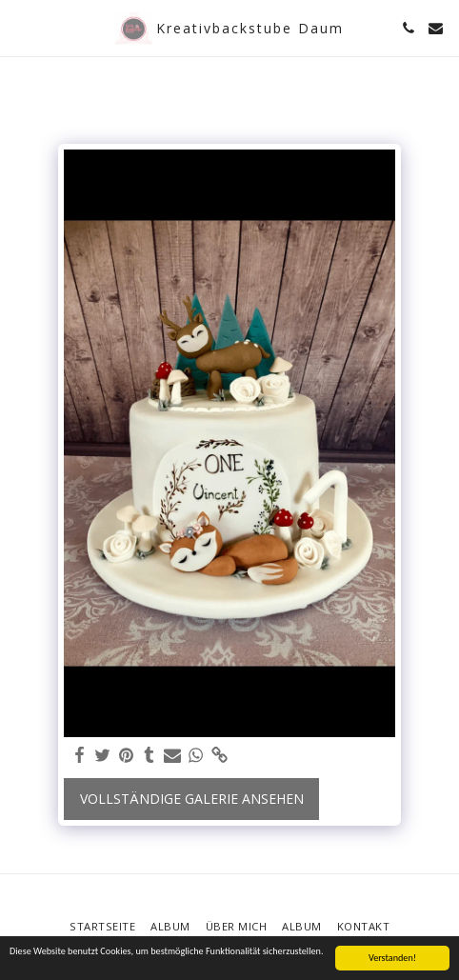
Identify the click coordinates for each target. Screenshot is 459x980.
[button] (21, 27)
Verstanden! (392, 958)
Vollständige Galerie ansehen (192, 799)
